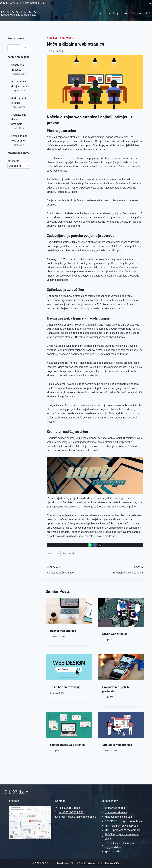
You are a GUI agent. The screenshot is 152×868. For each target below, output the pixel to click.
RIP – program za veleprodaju (122, 826)
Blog (116, 13)
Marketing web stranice (70, 570)
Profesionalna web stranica (120, 570)
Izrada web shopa (115, 808)
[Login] (150, 3)
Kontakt (137, 13)
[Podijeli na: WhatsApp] (90, 545)
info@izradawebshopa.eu (81, 817)
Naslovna (104, 13)
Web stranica (67, 38)
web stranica (70, 553)
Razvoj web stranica (63, 631)
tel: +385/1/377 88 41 (71, 812)
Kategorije (13, 161)
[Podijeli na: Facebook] (95, 545)
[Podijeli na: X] (100, 545)
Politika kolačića (110, 863)
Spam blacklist (113, 852)
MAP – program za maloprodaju (123, 830)
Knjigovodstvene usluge (118, 817)
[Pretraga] (26, 48)
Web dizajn (53, 38)
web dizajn (54, 553)
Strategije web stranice (117, 745)
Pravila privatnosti (89, 863)
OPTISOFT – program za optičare (124, 821)
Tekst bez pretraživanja (65, 687)
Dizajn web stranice (115, 634)
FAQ (148, 13)
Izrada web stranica (116, 812)
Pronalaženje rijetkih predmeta (19, 119)
